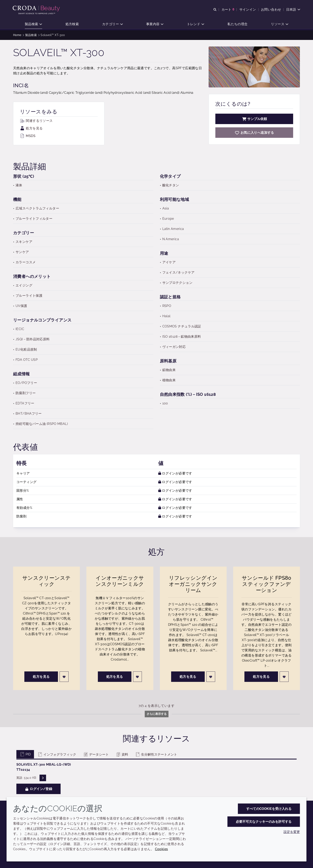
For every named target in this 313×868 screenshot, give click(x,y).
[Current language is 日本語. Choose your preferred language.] (293, 10)
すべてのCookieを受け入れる (269, 809)
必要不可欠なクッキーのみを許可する (264, 822)
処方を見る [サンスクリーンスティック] (41, 677)
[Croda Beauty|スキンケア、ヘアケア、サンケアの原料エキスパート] (37, 9)
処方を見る (31, 128)
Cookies (162, 849)
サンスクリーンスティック (46, 581)
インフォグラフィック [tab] (57, 754)
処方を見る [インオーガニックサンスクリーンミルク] (115, 677)
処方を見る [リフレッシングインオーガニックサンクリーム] (188, 677)
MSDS (28, 136)
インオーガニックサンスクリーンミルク (120, 581)
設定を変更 (292, 832)
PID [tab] (25, 754)
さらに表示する (157, 714)
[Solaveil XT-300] (254, 133)
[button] (33, 25)
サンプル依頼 (254, 119)
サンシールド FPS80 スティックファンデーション (267, 584)
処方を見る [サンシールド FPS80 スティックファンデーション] (261, 677)
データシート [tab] (96, 754)
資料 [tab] (122, 754)
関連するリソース (36, 121)
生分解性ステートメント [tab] (156, 754)
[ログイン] (64, 677)
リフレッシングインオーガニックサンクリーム (193, 584)
